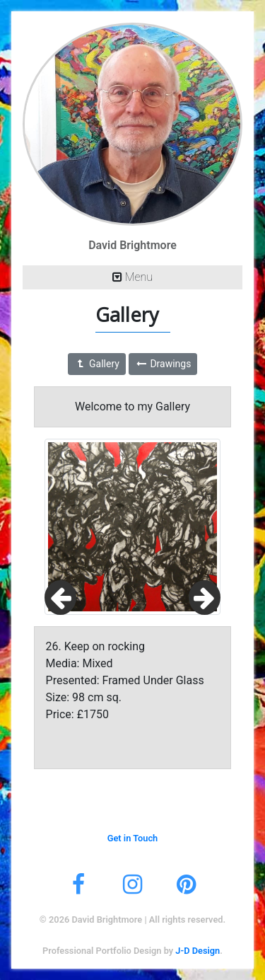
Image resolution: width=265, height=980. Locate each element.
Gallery (97, 364)
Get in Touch (133, 838)
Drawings (163, 364)
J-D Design (198, 951)
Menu (132, 277)
